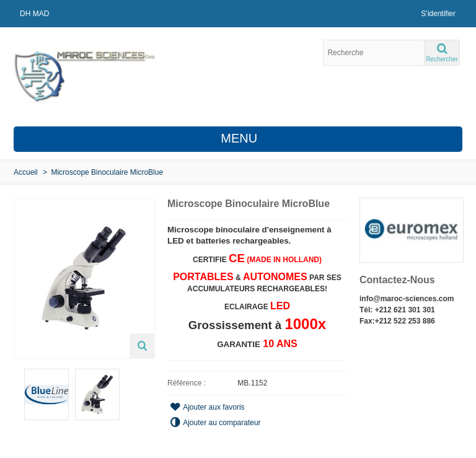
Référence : (187, 383)
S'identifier (438, 14)
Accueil (26, 172)
